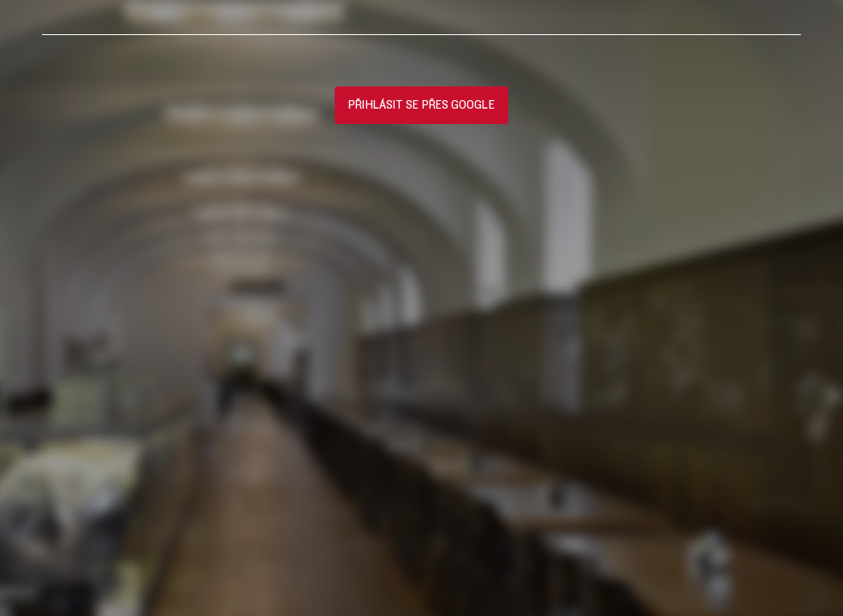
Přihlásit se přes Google (421, 105)
